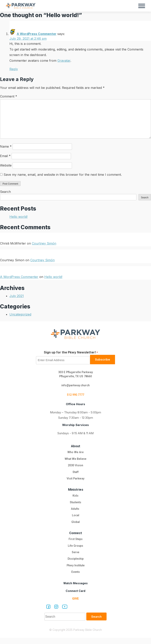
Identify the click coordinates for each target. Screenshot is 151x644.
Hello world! (18, 217)
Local (76, 519)
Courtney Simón (44, 243)
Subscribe (103, 359)
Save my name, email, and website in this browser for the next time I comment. (63, 175)
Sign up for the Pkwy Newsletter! (71, 352)
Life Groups (75, 550)
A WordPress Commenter (37, 34)
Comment (9, 96)
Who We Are (75, 454)
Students (76, 505)
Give (75, 605)
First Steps (76, 544)
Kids (75, 499)
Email (5, 156)
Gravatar (64, 61)
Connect (75, 537)
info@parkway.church (75, 386)
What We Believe (75, 460)
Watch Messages (76, 589)
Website (6, 165)
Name (6, 146)
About (75, 447)
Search (5, 192)
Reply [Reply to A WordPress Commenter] (14, 69)
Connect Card (75, 597)
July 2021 (17, 296)
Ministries (76, 492)
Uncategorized (20, 314)
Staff (76, 474)
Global (75, 526)
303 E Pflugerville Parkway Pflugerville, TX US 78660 (76, 375)
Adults (76, 512)
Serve (75, 557)
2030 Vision (75, 467)
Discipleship (76, 564)
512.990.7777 (75, 396)
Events (75, 578)
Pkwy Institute (75, 571)
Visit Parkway (76, 481)
